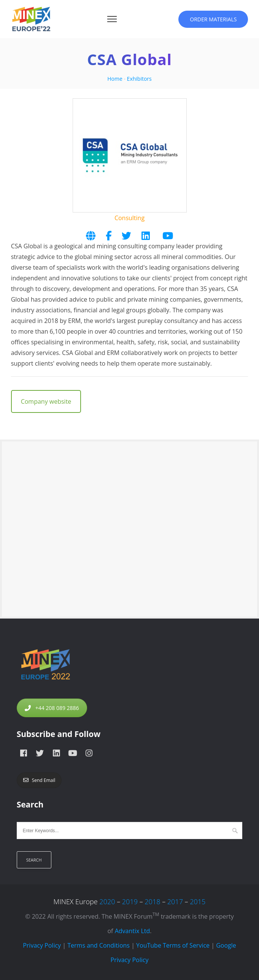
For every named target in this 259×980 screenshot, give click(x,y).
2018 (152, 902)
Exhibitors (139, 79)
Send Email (39, 780)
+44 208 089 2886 (52, 708)
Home (115, 79)
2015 (198, 902)
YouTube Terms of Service (173, 945)
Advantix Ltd (133, 931)
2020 (107, 902)
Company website (46, 401)
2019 (130, 902)
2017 (175, 902)
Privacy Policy (42, 945)
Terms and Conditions (99, 945)
